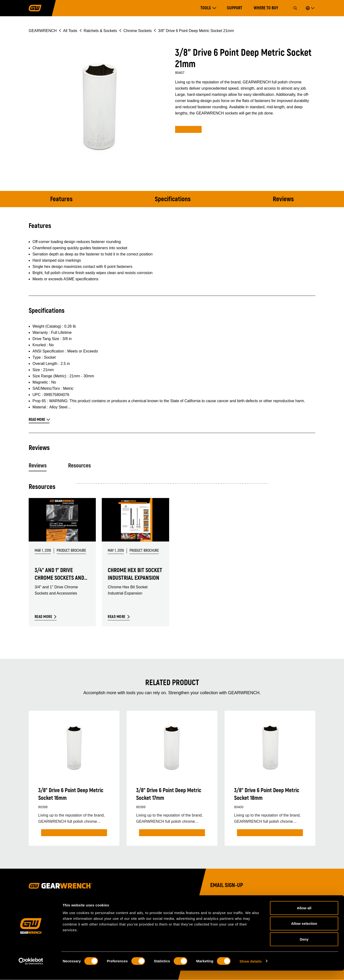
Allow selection (304, 933)
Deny (304, 949)
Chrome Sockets (138, 31)
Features (61, 199)
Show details (251, 971)
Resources (79, 466)
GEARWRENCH (43, 31)
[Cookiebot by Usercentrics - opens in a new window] (31, 971)
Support (235, 8)
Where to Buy (266, 8)
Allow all (304, 917)
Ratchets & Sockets (100, 31)
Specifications (173, 199)
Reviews (283, 199)
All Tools (70, 31)
